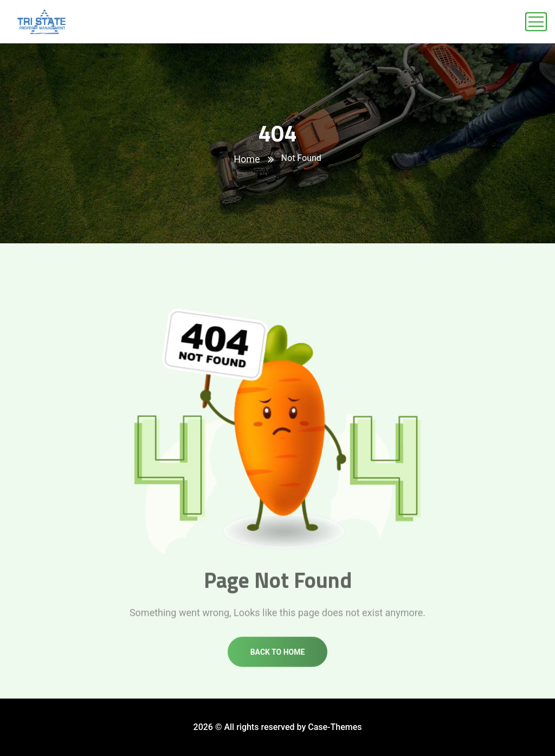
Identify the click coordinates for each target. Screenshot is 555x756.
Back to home (278, 657)
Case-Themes (335, 727)
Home (247, 159)
